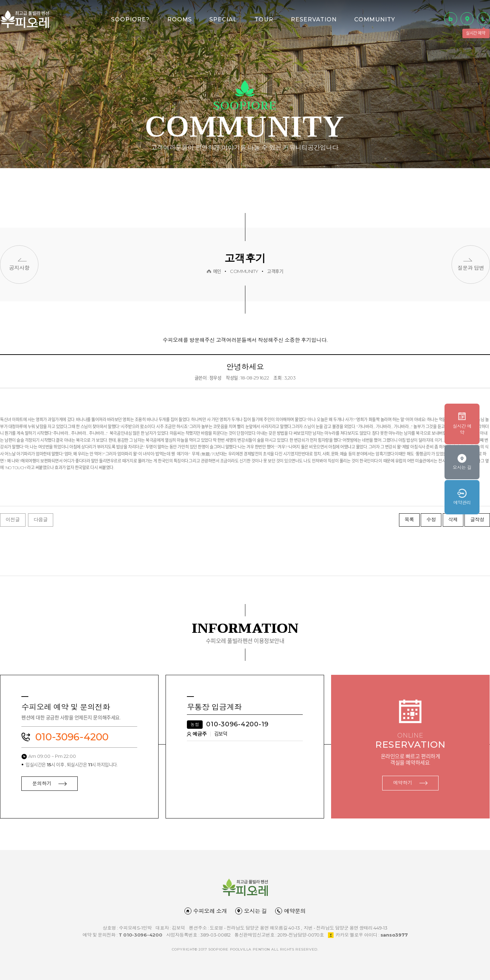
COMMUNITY (375, 19)
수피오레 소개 (206, 911)
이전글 (13, 520)
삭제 (453, 520)
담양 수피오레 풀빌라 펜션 (25, 19)
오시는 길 (467, 19)
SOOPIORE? (130, 19)
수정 (431, 520)
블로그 (451, 19)
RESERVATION (314, 19)
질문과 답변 (471, 268)
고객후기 (275, 271)
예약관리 (462, 502)
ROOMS (180, 19)
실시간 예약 (484, 19)
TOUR (264, 19)
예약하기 (410, 783)
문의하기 (50, 783)
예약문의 (290, 911)
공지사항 (19, 268)
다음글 (41, 520)
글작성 (477, 520)
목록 (409, 520)
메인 (217, 271)
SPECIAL (223, 19)
